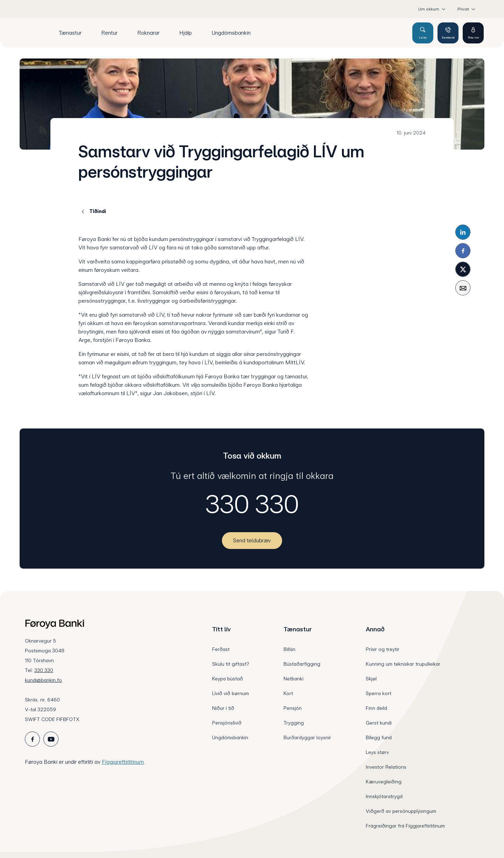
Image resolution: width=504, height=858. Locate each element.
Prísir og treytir (383, 649)
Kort (288, 693)
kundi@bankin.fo (43, 680)
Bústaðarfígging (302, 664)
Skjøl (371, 679)
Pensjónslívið (227, 723)
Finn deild (376, 708)
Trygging (294, 723)
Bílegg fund (379, 737)
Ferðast (221, 649)
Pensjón (293, 708)
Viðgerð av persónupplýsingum (401, 811)
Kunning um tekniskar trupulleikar (403, 664)
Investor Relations (386, 767)
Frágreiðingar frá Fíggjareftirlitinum (405, 826)
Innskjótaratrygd (384, 796)
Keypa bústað (227, 679)
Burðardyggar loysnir (307, 737)
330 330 (252, 504)
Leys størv (377, 752)
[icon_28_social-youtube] (51, 739)
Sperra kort (379, 693)
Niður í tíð (223, 708)
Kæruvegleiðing (384, 782)
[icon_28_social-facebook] (32, 739)
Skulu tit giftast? (231, 664)
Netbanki (293, 679)
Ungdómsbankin (230, 737)
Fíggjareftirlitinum (123, 762)
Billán (289, 649)
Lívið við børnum (230, 693)
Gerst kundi (379, 723)
